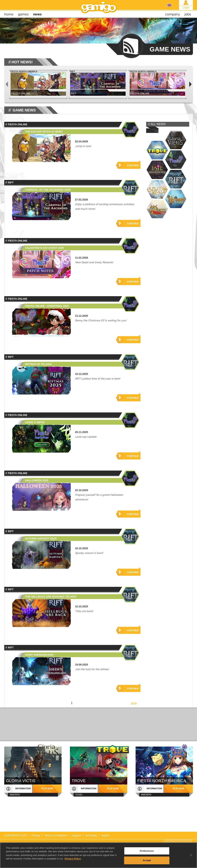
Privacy (36, 835)
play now (47, 789)
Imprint (105, 835)
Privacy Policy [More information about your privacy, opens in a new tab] (73, 860)
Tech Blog (91, 835)
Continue (133, 165)
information (23, 789)
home (9, 14)
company (173, 14)
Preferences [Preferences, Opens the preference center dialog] (147, 852)
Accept (147, 862)
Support (76, 835)
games (23, 14)
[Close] (191, 856)
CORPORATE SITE (16, 835)
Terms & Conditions (56, 835)
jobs (188, 14)
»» (134, 703)
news (37, 14)
